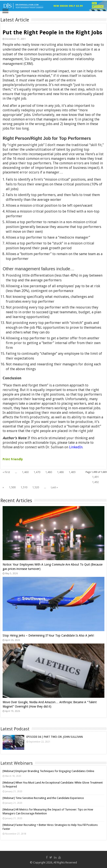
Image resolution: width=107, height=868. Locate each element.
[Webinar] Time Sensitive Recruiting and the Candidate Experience (43, 798)
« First (6, 472)
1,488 (60, 472)
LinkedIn (76, 447)
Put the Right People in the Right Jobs (52, 32)
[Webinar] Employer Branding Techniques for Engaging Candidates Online (48, 771)
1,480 (49, 472)
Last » (54, 487)
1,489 (72, 472)
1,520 (36, 487)
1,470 (37, 472)
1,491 (95, 477)
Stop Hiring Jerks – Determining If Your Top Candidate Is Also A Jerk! (48, 635)
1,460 (25, 472)
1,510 (24, 487)
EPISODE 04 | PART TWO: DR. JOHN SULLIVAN (55, 737)
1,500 (12, 487)
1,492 (95, 482)
